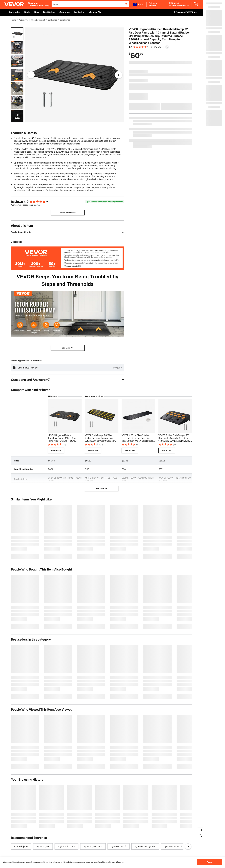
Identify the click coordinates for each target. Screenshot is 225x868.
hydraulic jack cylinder (145, 846)
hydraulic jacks (21, 846)
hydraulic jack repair (173, 846)
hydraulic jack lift (119, 846)
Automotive (24, 20)
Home (13, 20)
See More (102, 489)
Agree (209, 862)
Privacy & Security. (117, 862)
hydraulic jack (43, 846)
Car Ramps (52, 20)
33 (32, 205)
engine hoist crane (66, 846)
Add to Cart (56, 450)
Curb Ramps (65, 20)
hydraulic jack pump (93, 846)
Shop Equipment (38, 20)
